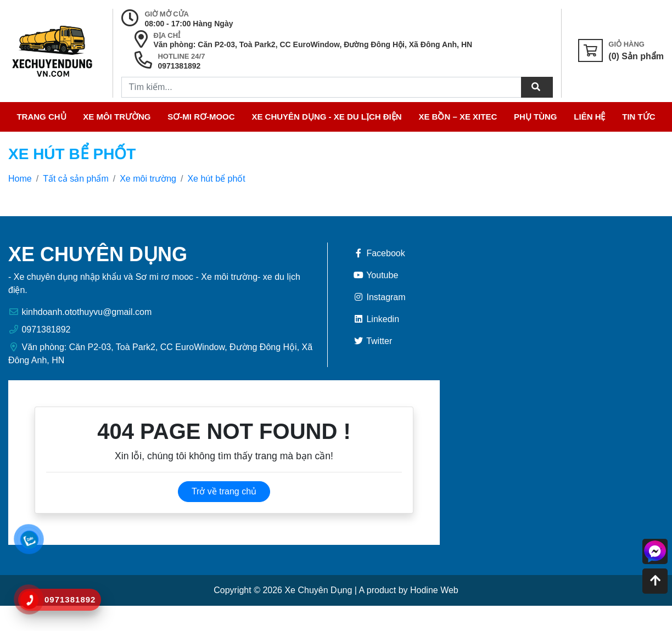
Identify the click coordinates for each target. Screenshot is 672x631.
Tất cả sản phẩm (76, 179)
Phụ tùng (536, 117)
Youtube (376, 275)
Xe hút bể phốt (216, 179)
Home (20, 179)
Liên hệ (589, 117)
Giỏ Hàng (626, 44)
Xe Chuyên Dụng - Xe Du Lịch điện (326, 117)
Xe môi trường (117, 117)
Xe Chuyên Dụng (318, 590)
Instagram (379, 297)
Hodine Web (434, 590)
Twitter (373, 341)
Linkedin (376, 319)
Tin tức (639, 117)
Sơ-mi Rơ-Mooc (201, 117)
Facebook (379, 253)
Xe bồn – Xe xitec (458, 117)
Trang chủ (41, 117)
